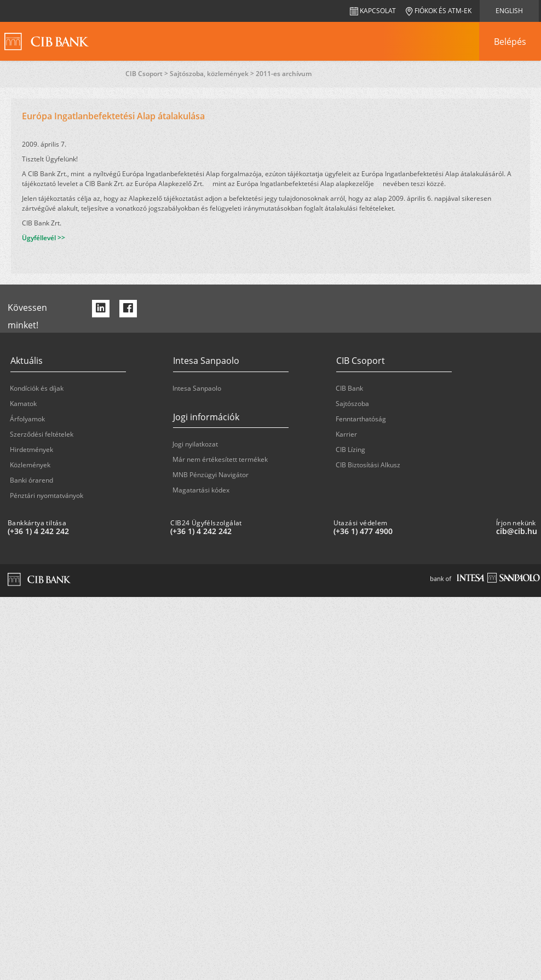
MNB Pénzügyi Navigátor (211, 475)
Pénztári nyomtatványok (47, 495)
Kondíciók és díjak (37, 388)
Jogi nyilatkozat (195, 444)
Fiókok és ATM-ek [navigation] (439, 11)
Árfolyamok (27, 419)
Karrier (346, 434)
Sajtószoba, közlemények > (213, 74)
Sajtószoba (352, 404)
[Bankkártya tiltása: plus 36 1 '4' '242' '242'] (85, 531)
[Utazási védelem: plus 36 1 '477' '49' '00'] (410, 531)
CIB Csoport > (148, 74)
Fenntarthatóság (361, 419)
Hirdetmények (31, 450)
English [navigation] (509, 11)
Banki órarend (31, 480)
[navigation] (510, 42)
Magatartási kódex (201, 490)
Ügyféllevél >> (44, 238)
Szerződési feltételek (42, 434)
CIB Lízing (350, 450)
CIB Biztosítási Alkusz (368, 465)
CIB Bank (349, 388)
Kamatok (23, 404)
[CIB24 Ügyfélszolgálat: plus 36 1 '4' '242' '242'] (247, 531)
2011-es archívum (284, 74)
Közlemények (30, 465)
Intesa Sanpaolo (197, 388)
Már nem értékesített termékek (220, 459)
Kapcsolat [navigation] (373, 11)
